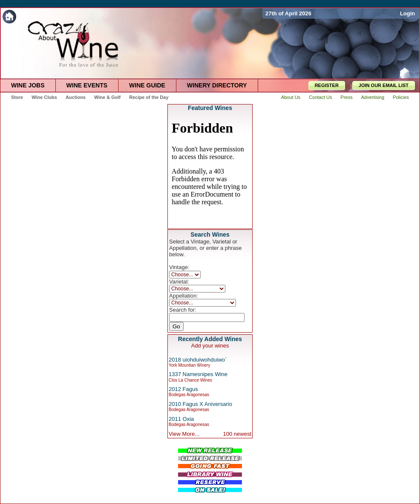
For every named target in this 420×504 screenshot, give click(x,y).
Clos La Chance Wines (190, 380)
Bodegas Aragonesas (189, 395)
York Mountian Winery (189, 365)
